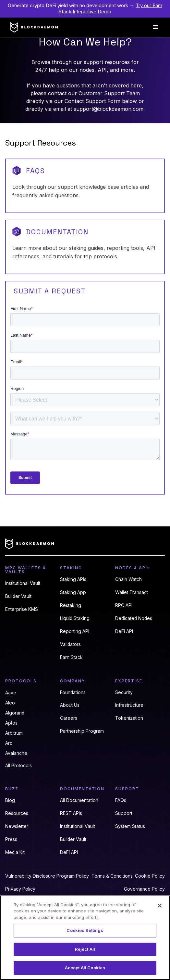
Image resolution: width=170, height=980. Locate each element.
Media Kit (15, 852)
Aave (11, 693)
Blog (10, 800)
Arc (9, 743)
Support (124, 813)
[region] (85, 938)
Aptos (11, 723)
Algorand (15, 713)
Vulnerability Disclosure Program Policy (47, 876)
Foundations (73, 692)
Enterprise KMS (22, 609)
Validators (70, 644)
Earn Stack (71, 657)
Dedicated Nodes (134, 618)
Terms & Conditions (112, 876)
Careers (69, 718)
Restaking (71, 605)
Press (11, 839)
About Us (70, 705)
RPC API (124, 605)
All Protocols (18, 766)
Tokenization (129, 718)
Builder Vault (18, 596)
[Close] (160, 906)
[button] (156, 27)
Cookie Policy (150, 876)
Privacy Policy (20, 889)
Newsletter (17, 826)
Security (124, 692)
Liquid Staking (75, 618)
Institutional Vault (23, 583)
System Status (130, 826)
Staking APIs (73, 579)
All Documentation (79, 800)
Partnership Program (82, 731)
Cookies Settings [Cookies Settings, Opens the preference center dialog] (85, 930)
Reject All (85, 949)
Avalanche (16, 753)
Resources (17, 813)
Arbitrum (14, 733)
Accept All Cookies (85, 968)
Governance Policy (144, 889)
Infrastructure (129, 705)
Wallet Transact (132, 592)
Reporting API (75, 631)
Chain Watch (128, 579)
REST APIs (71, 813)
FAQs (121, 800)
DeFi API (124, 631)
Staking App (73, 592)
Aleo (10, 703)
